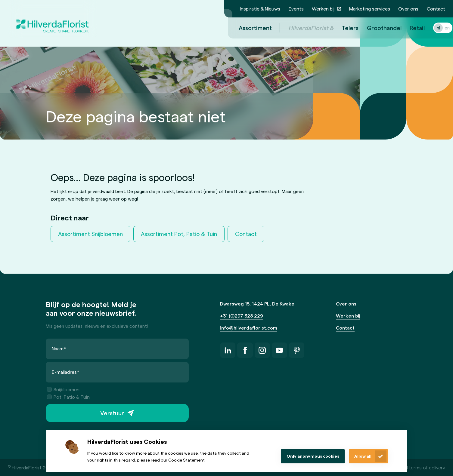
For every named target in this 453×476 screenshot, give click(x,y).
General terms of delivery (418, 467)
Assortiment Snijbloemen (90, 234)
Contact (436, 9)
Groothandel (377, 28)
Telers (343, 28)
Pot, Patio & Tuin (68, 397)
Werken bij (323, 9)
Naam (59, 348)
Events (296, 9)
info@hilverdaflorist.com (249, 328)
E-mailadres (66, 372)
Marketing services (370, 9)
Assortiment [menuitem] (248, 28)
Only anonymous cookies (313, 456)
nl (431, 28)
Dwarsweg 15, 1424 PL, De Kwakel (258, 304)
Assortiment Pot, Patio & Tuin (179, 234)
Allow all (363, 456)
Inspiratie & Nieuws (260, 9)
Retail (410, 28)
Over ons (408, 9)
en (440, 28)
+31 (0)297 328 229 (242, 316)
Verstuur (112, 413)
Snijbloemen (63, 389)
